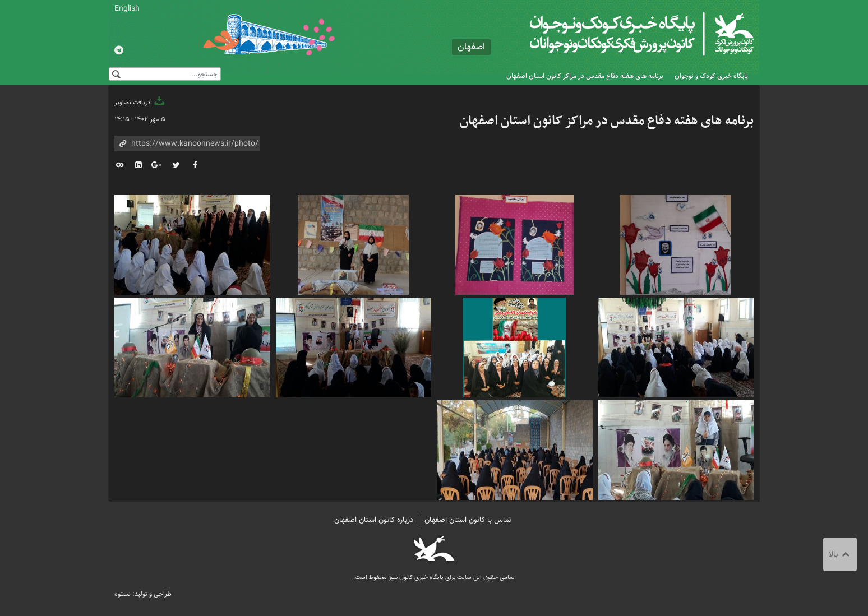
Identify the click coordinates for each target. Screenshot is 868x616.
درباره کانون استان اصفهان (374, 520)
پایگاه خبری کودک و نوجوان (711, 76)
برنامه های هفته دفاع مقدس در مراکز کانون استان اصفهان (585, 76)
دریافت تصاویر (140, 103)
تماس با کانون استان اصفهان (468, 520)
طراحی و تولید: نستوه (143, 594)
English (127, 8)
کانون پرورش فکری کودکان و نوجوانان (622, 34)
